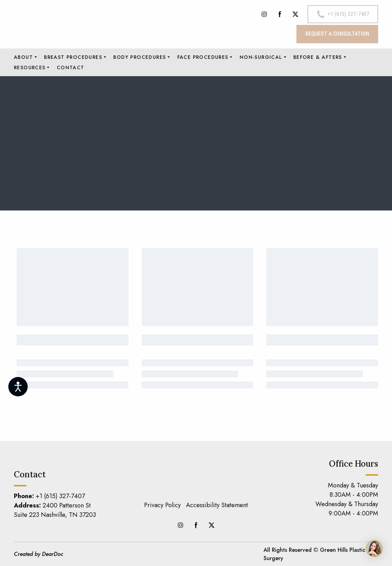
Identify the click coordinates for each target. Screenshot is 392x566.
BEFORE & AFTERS (318, 57)
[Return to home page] (69, 24)
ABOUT (23, 57)
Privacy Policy (162, 505)
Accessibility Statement (217, 505)
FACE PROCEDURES (203, 57)
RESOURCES (30, 68)
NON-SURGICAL (261, 57)
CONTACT (71, 68)
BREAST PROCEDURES (73, 57)
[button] (264, 14)
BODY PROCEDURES (140, 57)
